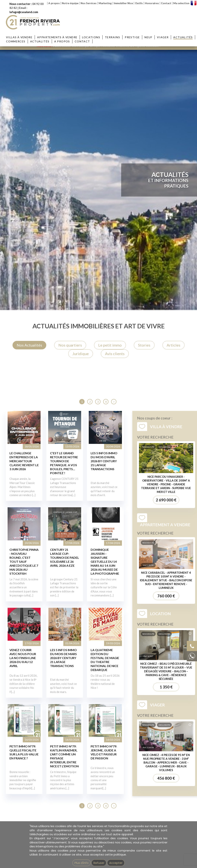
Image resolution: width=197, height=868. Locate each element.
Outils (139, 3)
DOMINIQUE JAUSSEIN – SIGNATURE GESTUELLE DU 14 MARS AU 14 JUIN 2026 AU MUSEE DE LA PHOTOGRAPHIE (105, 748)
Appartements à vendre (57, 37)
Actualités (183, 37)
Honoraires (152, 3)
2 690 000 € (166, 686)
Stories (144, 345)
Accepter (116, 863)
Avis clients (115, 354)
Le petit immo (110, 345)
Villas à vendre (19, 37)
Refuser (99, 863)
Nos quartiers (70, 345)
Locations (91, 37)
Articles (173, 345)
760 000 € (166, 782)
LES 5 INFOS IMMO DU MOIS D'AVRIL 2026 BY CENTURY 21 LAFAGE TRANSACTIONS (104, 647)
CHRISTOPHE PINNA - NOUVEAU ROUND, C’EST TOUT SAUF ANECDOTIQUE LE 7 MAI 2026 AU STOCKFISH (24, 748)
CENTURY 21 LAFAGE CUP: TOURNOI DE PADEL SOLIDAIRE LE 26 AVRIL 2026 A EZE (65, 744)
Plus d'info (82, 863)
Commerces (16, 41)
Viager (163, 37)
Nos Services (89, 3)
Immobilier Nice (123, 3)
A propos (54, 3)
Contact (166, 3)
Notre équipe (70, 3)
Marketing (105, 3)
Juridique (81, 354)
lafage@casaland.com (24, 12)
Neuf (148, 37)
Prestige (132, 37)
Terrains (112, 37)
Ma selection (181, 3)
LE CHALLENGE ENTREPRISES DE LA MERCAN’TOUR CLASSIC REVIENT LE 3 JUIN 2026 (24, 647)
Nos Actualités (29, 345)
